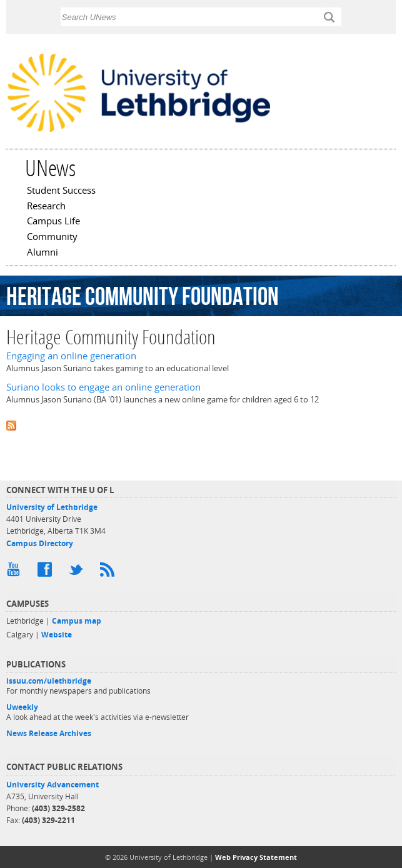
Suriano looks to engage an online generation (103, 387)
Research (46, 207)
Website (57, 635)
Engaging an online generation (71, 356)
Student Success (61, 191)
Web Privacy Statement (256, 857)
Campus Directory (40, 543)
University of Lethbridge (52, 507)
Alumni (43, 253)
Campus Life (53, 222)
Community (52, 237)
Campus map (77, 621)
